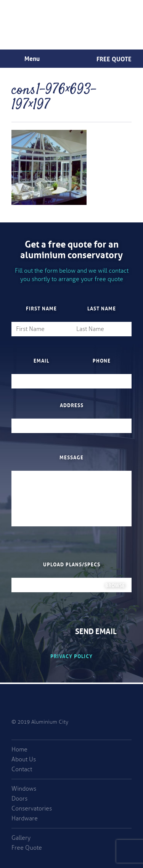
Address (72, 405)
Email (41, 360)
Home (19, 750)
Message (71, 457)
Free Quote (114, 58)
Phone (102, 360)
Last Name (102, 308)
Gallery (21, 838)
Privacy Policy (71, 656)
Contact (22, 769)
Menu (32, 58)
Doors (19, 799)
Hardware (25, 818)
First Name (41, 308)
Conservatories (32, 809)
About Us (24, 759)
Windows (24, 789)
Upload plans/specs (72, 564)
